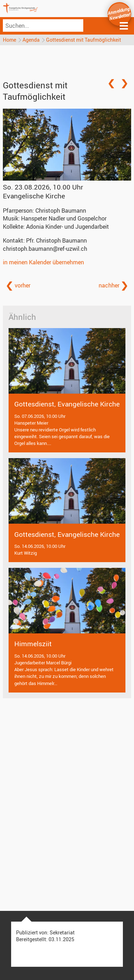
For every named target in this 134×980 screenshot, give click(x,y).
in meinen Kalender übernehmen (43, 262)
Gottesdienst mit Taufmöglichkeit (84, 40)
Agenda (31, 40)
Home (9, 40)
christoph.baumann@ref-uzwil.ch (45, 249)
